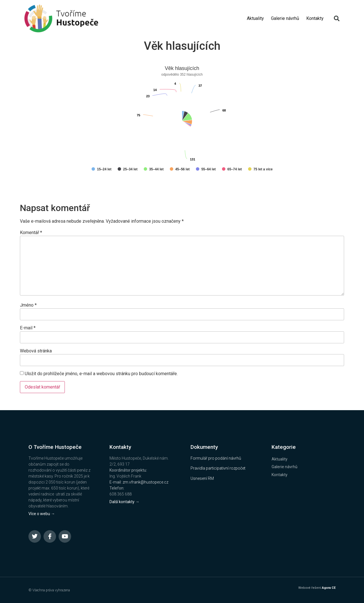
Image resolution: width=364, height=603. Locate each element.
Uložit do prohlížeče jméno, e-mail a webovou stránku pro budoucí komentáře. (101, 374)
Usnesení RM (202, 478)
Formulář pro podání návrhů (216, 458)
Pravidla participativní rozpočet (218, 468)
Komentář (31, 233)
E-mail (28, 328)
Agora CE (329, 588)
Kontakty (315, 18)
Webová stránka (36, 351)
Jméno (28, 305)
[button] (337, 18)
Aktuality (255, 18)
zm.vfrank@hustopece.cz (145, 482)
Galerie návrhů (285, 18)
